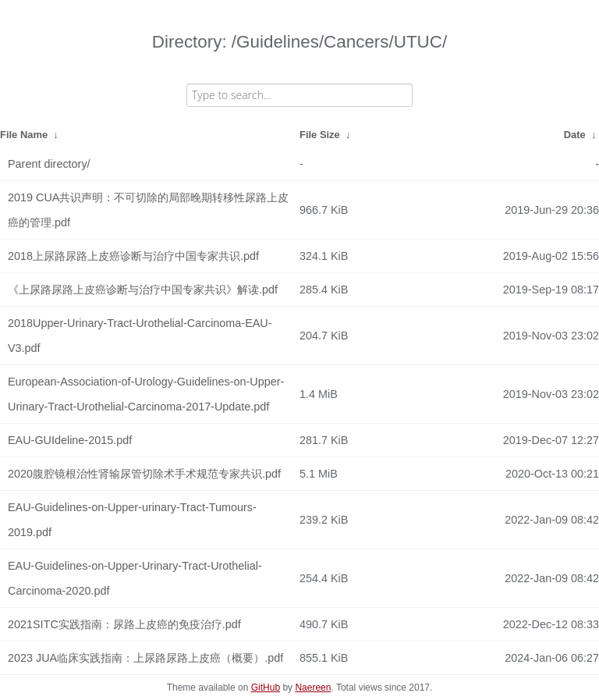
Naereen (313, 688)
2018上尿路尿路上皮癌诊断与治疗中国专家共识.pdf (133, 256)
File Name (24, 135)
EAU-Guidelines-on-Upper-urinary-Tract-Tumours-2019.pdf (132, 520)
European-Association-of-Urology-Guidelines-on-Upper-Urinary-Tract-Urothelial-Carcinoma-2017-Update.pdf (146, 394)
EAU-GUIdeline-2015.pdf (70, 440)
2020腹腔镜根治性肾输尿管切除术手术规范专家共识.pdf (144, 474)
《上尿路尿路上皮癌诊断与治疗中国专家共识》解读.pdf (143, 290)
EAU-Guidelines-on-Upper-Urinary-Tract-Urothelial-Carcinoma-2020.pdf (135, 578)
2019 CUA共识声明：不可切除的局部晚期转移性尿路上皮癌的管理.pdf (148, 210)
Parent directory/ (49, 164)
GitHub (266, 688)
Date (575, 135)
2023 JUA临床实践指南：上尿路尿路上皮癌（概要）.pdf (145, 658)
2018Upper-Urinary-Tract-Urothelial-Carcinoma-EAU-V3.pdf (140, 336)
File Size (320, 135)
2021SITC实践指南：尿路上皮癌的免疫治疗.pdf (124, 624)
